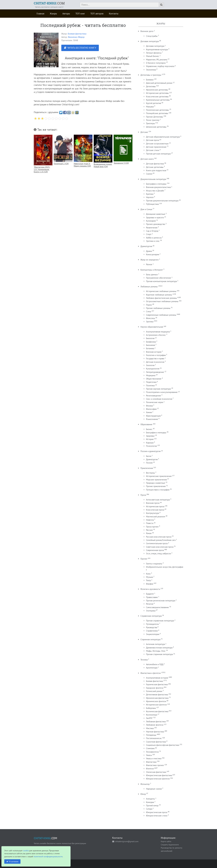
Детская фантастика (155, 164)
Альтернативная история (157, 678)
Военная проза (153, 503)
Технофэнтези (152, 752)
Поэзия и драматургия (151, 451)
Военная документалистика (158, 187)
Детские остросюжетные (157, 144)
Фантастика (151, 762)
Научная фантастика (155, 732)
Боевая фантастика (77, 34)
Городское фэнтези (155, 688)
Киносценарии (153, 254)
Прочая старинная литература (159, 654)
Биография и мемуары (156, 433)
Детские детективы (155, 167)
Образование (146, 424)
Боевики (150, 80)
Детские (144, 132)
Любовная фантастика (156, 722)
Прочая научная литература (158, 389)
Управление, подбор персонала (160, 66)
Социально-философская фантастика (163, 745)
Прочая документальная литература (162, 201)
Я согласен (14, 861)
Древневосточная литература (159, 648)
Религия (150, 604)
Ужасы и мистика (154, 758)
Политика (150, 385)
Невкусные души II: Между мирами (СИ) (82, 165)
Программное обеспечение (159, 278)
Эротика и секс (153, 241)
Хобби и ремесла (154, 238)
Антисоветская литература (158, 500)
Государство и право (155, 359)
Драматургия (146, 246)
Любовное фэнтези (155, 725)
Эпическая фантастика (156, 772)
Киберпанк (151, 708)
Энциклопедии (153, 634)
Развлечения (152, 228)
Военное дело (147, 31)
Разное (149, 264)
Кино (148, 574)
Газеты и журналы (154, 564)
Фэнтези (150, 769)
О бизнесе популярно (156, 63)
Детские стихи (153, 150)
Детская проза (153, 140)
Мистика (150, 728)
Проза (143, 495)
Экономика (151, 70)
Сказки (149, 174)
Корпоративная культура (157, 49)
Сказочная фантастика (156, 742)
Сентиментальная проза (157, 543)
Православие (152, 597)
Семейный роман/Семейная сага (161, 540)
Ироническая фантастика (157, 698)
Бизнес (149, 429)
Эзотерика (151, 611)
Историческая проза (155, 506)
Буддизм (150, 594)
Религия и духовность (150, 589)
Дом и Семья (146, 209)
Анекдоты (150, 799)
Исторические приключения (159, 476)
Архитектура (152, 668)
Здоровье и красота (155, 217)
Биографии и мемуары (156, 184)
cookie (26, 850)
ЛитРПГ (149, 718)
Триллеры (150, 123)
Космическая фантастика (157, 711)
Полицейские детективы (157, 113)
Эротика (150, 322)
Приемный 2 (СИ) (61, 164)
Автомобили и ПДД (155, 664)
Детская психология (155, 362)
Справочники (152, 631)
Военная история (154, 352)
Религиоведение (153, 396)
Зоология (150, 365)
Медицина (151, 375)
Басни (149, 456)
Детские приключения (156, 147)
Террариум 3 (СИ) (121, 163)
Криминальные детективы (158, 100)
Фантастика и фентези (151, 673)
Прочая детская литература (158, 154)
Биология (150, 338)
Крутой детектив (153, 103)
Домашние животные (156, 214)
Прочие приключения (156, 486)
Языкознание (152, 419)
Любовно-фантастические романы (161, 298)
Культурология (153, 369)
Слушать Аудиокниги (170, 845)
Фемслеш (150, 318)
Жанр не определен (150, 260)
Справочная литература (151, 616)
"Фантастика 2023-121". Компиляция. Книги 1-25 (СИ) (42, 169)
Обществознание (154, 379)
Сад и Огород (152, 231)
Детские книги (147, 159)
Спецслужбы (152, 36)
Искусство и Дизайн (155, 191)
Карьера (150, 443)
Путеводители (152, 624)
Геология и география (156, 355)
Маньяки (150, 107)
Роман (149, 533)
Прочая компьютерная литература (161, 281)
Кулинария (151, 221)
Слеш (148, 311)
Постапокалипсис (154, 738)
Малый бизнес (153, 56)
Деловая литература (150, 41)
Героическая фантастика (157, 684)
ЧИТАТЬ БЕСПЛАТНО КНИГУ (82, 48)
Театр (148, 580)
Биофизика (151, 342)
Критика (150, 194)
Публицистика (152, 204)
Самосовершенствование (157, 607)
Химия (149, 412)
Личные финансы (154, 53)
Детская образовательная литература (163, 137)
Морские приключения (156, 480)
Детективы (151, 86)
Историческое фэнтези (156, 705)
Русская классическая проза (159, 537)
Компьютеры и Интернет (152, 270)
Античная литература (155, 644)
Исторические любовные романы (161, 291)
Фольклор (145, 784)
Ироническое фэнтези (156, 701)
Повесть (150, 523)
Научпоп (150, 197)
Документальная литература (153, 179)
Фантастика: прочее (155, 765)
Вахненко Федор (76, 37)
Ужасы (149, 755)
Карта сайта (166, 841)
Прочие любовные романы (158, 308)
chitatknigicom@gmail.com (127, 841)
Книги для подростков (156, 170)
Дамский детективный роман (159, 83)
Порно (149, 305)
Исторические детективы (157, 93)
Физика (149, 406)
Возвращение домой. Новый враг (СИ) (103, 165)
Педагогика (151, 382)
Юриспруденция (153, 416)
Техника (144, 660)
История (150, 439)
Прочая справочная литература (160, 621)
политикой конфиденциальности (48, 856)
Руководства (152, 627)
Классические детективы (157, 97)
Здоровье (150, 436)
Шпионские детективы (156, 127)
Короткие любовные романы (159, 295)
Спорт (149, 234)
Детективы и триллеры (151, 75)
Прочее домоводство (156, 224)
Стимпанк (150, 748)
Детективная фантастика (157, 695)
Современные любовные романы (161, 315)
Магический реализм (156, 517)
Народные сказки (154, 789)
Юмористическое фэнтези (158, 779)
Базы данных (152, 275)
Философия (151, 409)
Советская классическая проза (160, 547)
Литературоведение (155, 372)
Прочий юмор (152, 806)
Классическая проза (155, 510)
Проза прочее (152, 527)
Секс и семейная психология (159, 399)
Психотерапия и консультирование (162, 392)
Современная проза (155, 550)
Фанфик (150, 584)
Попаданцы (151, 735)
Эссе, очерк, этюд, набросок (158, 554)
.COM (49, 3)
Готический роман (154, 691)
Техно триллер (153, 120)
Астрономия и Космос (156, 335)
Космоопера (152, 715)
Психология (151, 446)
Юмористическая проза (157, 812)
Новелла (150, 520)
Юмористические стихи (157, 816)
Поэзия (149, 463)
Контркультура (153, 513)
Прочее (144, 559)
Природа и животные (156, 483)
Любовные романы (149, 287)
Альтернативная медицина (158, 332)
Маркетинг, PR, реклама (157, 60)
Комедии (150, 802)
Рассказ (149, 530)
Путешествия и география (158, 490)
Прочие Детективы (155, 117)
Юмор (143, 794)
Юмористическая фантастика (159, 775)
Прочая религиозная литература (161, 601)
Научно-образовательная (152, 327)
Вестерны (150, 473)
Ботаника (150, 348)
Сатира (149, 809)
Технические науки (155, 402)
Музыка (149, 577)
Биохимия (151, 345)
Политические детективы (157, 110)
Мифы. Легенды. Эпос (156, 651)
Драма (149, 251)
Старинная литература (150, 639)
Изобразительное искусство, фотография (165, 567)
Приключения (147, 468)
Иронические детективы (157, 90)
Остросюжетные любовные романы (162, 301)
